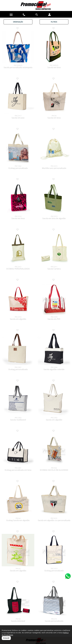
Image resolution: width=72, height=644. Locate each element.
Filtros (54, 22)
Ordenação (18, 22)
